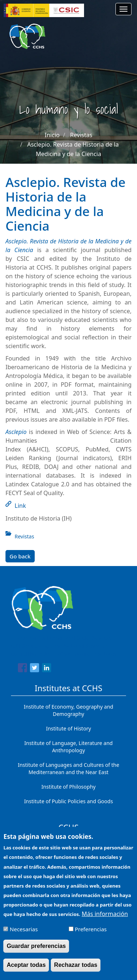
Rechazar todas (76, 970)
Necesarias (24, 934)
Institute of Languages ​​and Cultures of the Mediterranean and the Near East (69, 768)
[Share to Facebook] (22, 669)
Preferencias (91, 934)
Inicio (52, 135)
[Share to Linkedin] (47, 669)
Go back (20, 556)
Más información (105, 919)
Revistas (81, 135)
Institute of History (68, 728)
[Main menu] (123, 9)
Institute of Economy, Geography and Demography (68, 710)
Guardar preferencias (36, 951)
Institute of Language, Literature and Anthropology (69, 747)
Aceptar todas (26, 970)
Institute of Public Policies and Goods (68, 801)
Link (20, 506)
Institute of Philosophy (68, 787)
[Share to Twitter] (35, 669)
